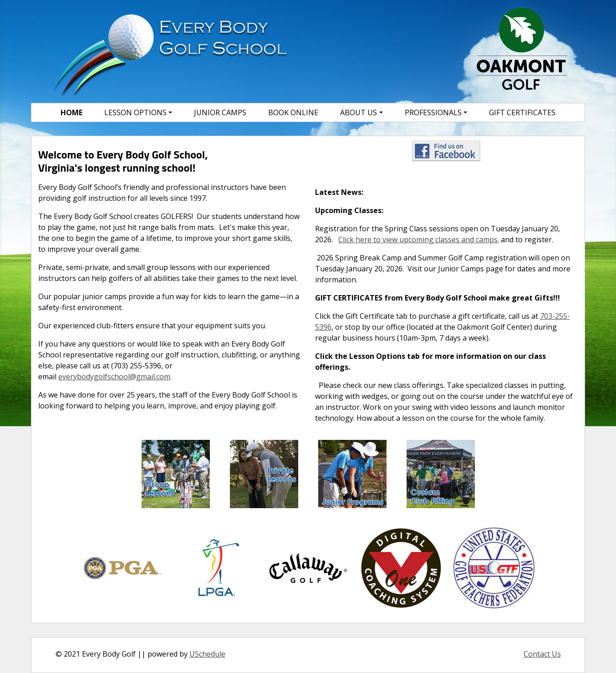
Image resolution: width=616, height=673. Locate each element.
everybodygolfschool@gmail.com (114, 377)
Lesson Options (135, 112)
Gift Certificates (522, 112)
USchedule (207, 654)
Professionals (433, 112)
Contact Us (542, 654)
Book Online (293, 112)
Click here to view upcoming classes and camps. (419, 240)
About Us (359, 112)
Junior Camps (220, 112)
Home (71, 112)
